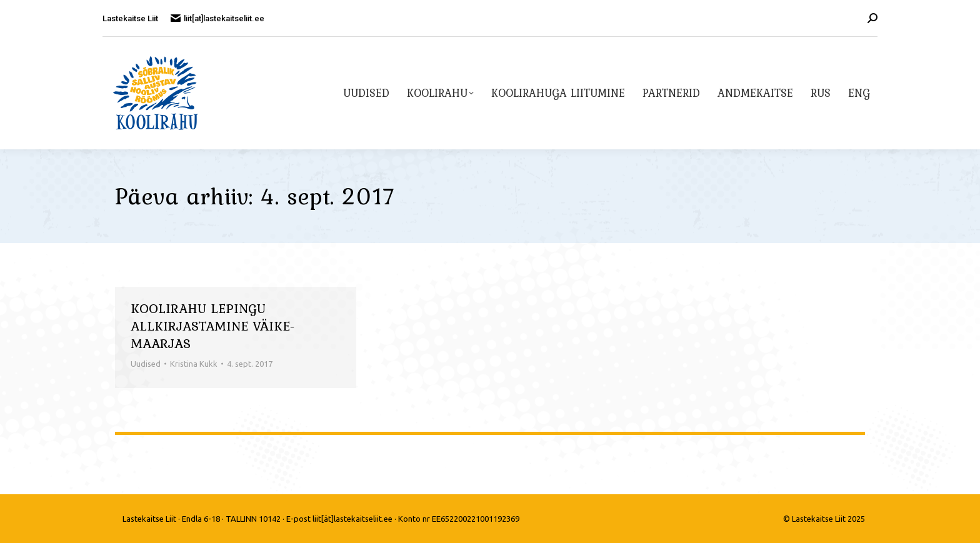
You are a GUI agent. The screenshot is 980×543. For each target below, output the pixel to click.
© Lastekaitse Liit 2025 (824, 519)
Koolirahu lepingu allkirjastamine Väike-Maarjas (213, 326)
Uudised (146, 364)
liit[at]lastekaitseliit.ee (217, 18)
